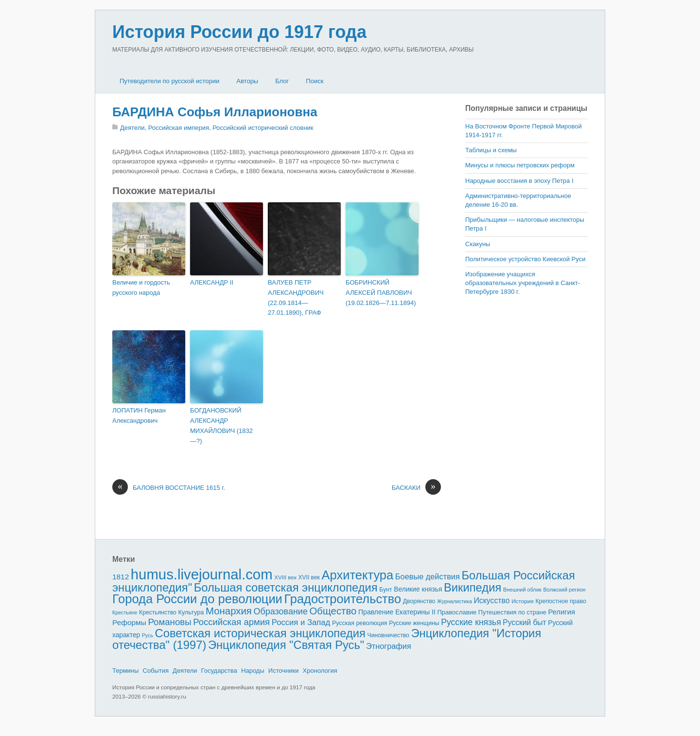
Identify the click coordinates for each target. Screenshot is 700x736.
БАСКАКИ (416, 488)
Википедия (472, 587)
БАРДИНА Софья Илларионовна (215, 112)
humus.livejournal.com (202, 574)
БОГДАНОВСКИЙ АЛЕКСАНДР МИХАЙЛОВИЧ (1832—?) (221, 425)
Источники (284, 671)
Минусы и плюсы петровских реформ (520, 165)
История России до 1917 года (239, 32)
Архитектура (358, 575)
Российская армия (231, 622)
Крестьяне (125, 612)
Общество (333, 611)
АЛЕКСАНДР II (212, 282)
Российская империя (179, 128)
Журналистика (455, 601)
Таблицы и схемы (491, 150)
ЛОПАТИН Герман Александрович (139, 415)
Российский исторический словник (263, 128)
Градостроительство (343, 599)
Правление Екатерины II (397, 612)
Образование (281, 611)
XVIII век (285, 577)
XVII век (309, 577)
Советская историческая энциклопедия (260, 633)
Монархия (229, 611)
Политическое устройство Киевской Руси (525, 259)
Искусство (492, 601)
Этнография (389, 646)
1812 (121, 577)
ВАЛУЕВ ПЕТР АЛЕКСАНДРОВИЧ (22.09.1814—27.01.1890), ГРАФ (296, 297)
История (523, 601)
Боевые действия (428, 576)
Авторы (247, 81)
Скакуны (478, 244)
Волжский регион (565, 590)
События (156, 671)
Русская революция (360, 623)
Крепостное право (561, 601)
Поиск (315, 81)
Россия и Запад (301, 622)
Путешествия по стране (512, 612)
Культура (191, 612)
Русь (148, 635)
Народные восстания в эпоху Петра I (519, 181)
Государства (219, 671)
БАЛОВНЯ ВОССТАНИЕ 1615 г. (169, 488)
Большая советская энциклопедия (286, 587)
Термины (125, 671)
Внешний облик (522, 590)
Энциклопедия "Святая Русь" (286, 645)
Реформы (129, 622)
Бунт (385, 590)
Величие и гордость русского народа (141, 287)
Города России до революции (197, 599)
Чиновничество (388, 635)
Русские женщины (414, 623)
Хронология (320, 671)
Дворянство (419, 601)
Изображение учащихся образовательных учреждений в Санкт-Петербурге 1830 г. (523, 283)
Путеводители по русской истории (169, 81)
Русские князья (471, 622)
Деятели (132, 128)
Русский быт (524, 622)
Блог (282, 81)
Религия (562, 612)
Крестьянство (158, 612)
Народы (253, 671)
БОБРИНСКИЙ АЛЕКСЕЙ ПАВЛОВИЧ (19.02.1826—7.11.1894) (381, 293)
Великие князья (418, 589)
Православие (457, 612)
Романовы (169, 622)
